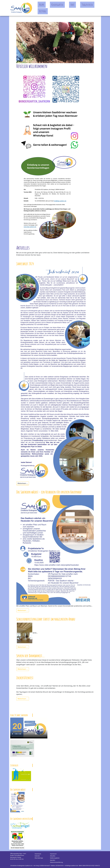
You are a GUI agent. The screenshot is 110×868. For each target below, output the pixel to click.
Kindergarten (57, 5)
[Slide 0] (53, 61)
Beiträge (43, 11)
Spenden (53, 860)
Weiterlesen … (23, 483)
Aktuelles (53, 856)
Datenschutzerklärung (56, 862)
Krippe (42, 5)
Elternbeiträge (39, 858)
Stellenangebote (55, 858)
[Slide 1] (57, 61)
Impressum (53, 854)
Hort (72, 5)
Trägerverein (87, 5)
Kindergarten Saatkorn (21, 8)
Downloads (38, 854)
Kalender (37, 856)
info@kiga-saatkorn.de (71, 866)
